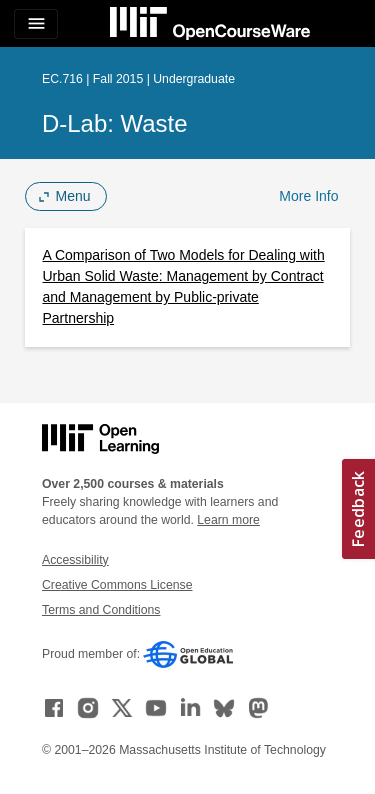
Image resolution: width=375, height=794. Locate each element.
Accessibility (75, 560)
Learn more (228, 520)
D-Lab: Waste (114, 123)
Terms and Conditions (101, 610)
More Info (308, 196)
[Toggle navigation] (36, 24)
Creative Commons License (117, 585)
